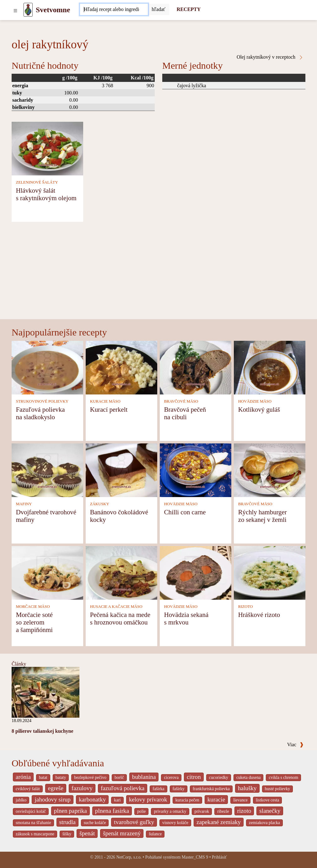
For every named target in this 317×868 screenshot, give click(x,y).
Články (19, 664)
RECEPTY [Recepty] (189, 9)
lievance (240, 800)
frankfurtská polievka (211, 789)
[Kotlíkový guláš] (270, 367)
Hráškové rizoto (259, 615)
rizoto (244, 811)
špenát (87, 833)
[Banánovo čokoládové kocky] (121, 470)
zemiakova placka (264, 823)
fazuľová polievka (123, 788)
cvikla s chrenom (283, 777)
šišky (67, 834)
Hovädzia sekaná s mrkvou (186, 618)
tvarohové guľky (134, 822)
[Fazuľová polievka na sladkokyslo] (47, 367)
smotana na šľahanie (33, 823)
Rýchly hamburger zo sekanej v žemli (263, 516)
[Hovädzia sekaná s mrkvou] (196, 572)
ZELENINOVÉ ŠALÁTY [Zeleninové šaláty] (37, 182)
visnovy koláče (175, 823)
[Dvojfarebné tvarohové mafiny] (47, 470)
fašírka (158, 789)
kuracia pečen (187, 800)
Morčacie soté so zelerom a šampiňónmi (34, 622)
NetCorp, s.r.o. (129, 857)
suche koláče (95, 823)
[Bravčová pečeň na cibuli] (196, 367)
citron (194, 777)
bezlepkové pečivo (90, 777)
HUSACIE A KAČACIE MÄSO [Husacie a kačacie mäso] (116, 607)
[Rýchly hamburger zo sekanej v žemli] (270, 470)
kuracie (216, 799)
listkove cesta (267, 800)
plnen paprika (70, 811)
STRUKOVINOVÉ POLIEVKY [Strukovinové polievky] (42, 401)
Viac (295, 745)
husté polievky (278, 789)
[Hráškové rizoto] (270, 572)
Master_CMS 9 (195, 857)
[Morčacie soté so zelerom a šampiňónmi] (47, 572)
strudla (67, 822)
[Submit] (158, 9)
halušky (247, 788)
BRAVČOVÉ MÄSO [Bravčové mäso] (181, 401)
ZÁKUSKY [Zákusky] (100, 504)
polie (142, 811)
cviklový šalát (28, 789)
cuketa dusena (249, 777)
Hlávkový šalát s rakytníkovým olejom (46, 194)
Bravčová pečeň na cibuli (185, 413)
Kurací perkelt (109, 409)
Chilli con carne (185, 512)
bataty (61, 777)
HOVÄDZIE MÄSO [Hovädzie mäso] (255, 401)
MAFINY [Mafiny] (24, 504)
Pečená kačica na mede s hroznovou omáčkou (120, 618)
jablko (21, 800)
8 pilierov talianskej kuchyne (43, 731)
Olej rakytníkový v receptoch (270, 57)
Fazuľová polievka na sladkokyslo (40, 413)
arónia (23, 777)
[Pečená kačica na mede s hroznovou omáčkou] (121, 572)
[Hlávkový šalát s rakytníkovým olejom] (47, 148)
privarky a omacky (170, 811)
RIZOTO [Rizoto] (246, 607)
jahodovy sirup (53, 799)
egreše (56, 788)
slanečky (270, 811)
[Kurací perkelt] (121, 367)
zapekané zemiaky (219, 822)
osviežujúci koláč (31, 811)
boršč (119, 777)
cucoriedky (219, 777)
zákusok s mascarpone (35, 834)
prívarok (202, 811)
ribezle (223, 811)
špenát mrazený (122, 833)
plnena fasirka (112, 811)
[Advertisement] (158, 272)
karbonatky (92, 799)
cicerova (171, 777)
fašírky (179, 789)
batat (43, 777)
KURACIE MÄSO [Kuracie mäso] (105, 401)
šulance (155, 834)
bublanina (144, 777)
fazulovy (82, 788)
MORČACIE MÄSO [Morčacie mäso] (33, 607)
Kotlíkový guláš (259, 409)
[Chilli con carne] (196, 470)
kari (117, 800)
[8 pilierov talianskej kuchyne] (46, 691)
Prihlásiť (219, 857)
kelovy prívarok (148, 799)
